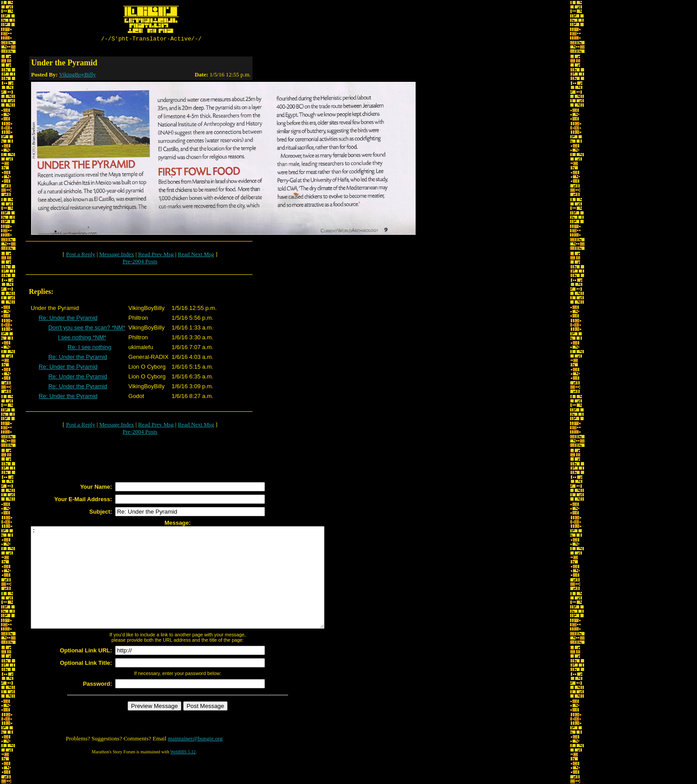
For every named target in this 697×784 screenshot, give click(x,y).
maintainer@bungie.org (195, 760)
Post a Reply (80, 255)
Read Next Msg (196, 255)
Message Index (116, 255)
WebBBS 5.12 (183, 773)
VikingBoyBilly (78, 76)
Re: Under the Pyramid (68, 319)
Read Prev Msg (156, 255)
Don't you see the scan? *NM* (87, 329)
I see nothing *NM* (82, 339)
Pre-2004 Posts (140, 263)
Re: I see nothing (89, 348)
